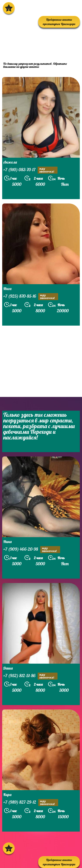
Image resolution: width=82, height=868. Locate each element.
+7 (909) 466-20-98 (32, 550)
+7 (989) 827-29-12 (31, 803)
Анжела (10, 162)
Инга (7, 289)
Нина (7, 542)
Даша (8, 668)
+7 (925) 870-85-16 (31, 297)
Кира (7, 795)
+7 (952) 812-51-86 (30, 676)
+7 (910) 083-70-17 (30, 170)
